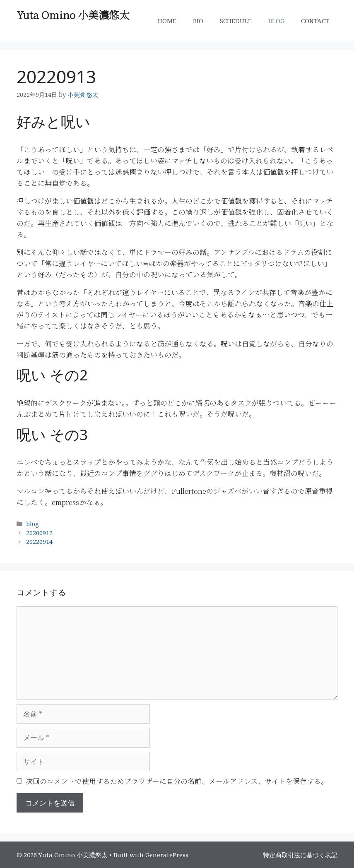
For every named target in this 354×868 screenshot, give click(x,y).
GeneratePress (167, 855)
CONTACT (315, 21)
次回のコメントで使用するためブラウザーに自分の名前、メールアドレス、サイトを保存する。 (177, 781)
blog (33, 524)
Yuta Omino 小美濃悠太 (73, 14)
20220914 (39, 542)
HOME (167, 21)
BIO (198, 21)
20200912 (39, 533)
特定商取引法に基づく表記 (300, 855)
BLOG (276, 21)
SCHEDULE (236, 21)
